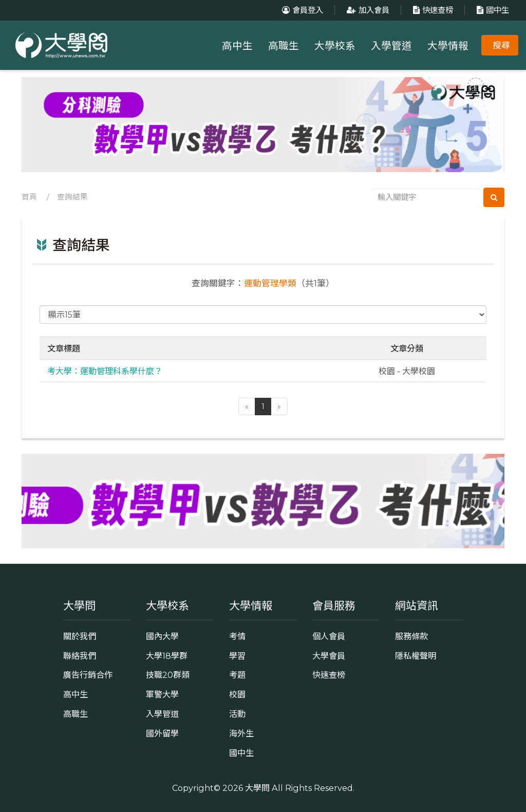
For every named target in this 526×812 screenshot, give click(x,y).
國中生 (492, 10)
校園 (237, 694)
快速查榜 (432, 10)
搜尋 (501, 45)
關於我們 (80, 636)
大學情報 (448, 46)
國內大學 (162, 636)
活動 (237, 714)
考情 (237, 636)
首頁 (29, 197)
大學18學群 (167, 656)
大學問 (257, 788)
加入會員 (367, 10)
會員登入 (301, 10)
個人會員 (329, 636)
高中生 (237, 46)
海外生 (241, 733)
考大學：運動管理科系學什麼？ (105, 371)
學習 (237, 656)
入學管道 (391, 46)
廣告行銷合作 (88, 675)
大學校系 (335, 46)
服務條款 (411, 636)
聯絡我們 (80, 656)
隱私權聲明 (416, 656)
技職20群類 (168, 675)
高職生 (284, 46)
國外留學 (162, 733)
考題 (237, 675)
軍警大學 (162, 694)
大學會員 (329, 656)
